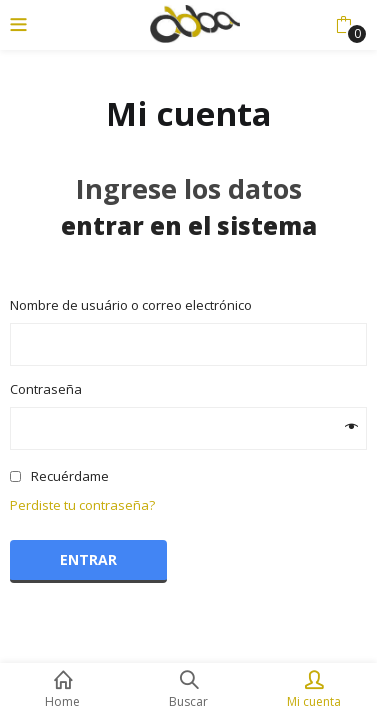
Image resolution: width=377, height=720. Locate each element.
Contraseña (51, 389)
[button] (343, 25)
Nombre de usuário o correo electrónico (136, 305)
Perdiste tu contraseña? (82, 505)
